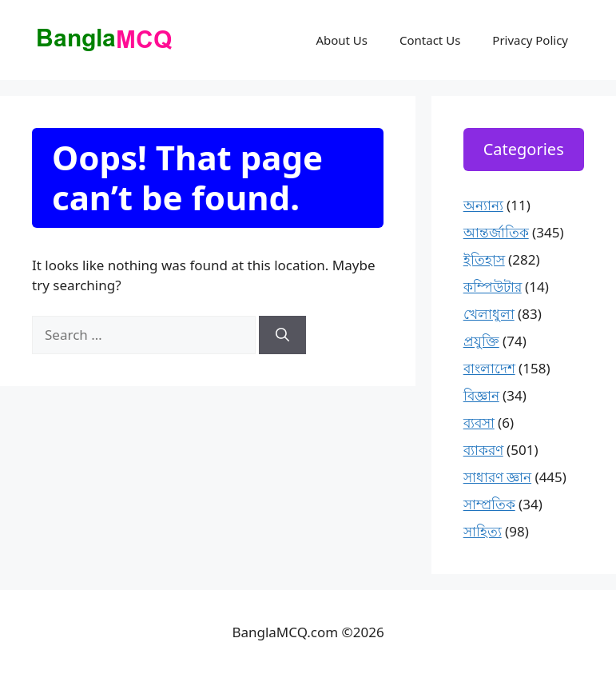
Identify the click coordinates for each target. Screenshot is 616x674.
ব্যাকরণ (483, 450)
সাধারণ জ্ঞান (497, 477)
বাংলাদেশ (489, 368)
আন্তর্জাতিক (496, 232)
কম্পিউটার (493, 287)
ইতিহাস (484, 259)
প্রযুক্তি (481, 341)
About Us (342, 40)
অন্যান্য (483, 205)
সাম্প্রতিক (489, 504)
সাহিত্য (483, 531)
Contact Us (430, 40)
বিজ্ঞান (481, 395)
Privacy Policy (530, 40)
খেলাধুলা (489, 314)
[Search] (282, 335)
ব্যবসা (479, 423)
